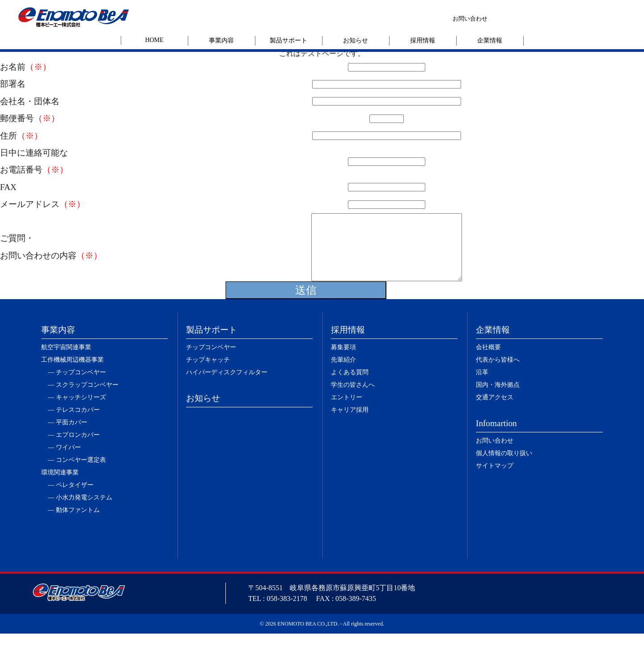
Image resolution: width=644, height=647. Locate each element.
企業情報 (490, 40)
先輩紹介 (343, 373)
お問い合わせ (470, 19)
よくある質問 (350, 386)
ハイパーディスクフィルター (227, 386)
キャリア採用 (350, 423)
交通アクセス (495, 411)
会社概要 (488, 361)
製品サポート (288, 40)
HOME (154, 40)
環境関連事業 (60, 486)
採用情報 (423, 40)
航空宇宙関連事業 (66, 361)
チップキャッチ (208, 373)
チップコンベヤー (211, 361)
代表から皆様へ (498, 373)
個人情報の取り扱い (504, 467)
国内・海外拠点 (498, 398)
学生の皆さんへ (353, 398)
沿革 (482, 386)
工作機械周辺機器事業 (72, 373)
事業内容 (221, 40)
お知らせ (356, 40)
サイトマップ (495, 479)
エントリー (347, 411)
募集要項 (343, 361)
